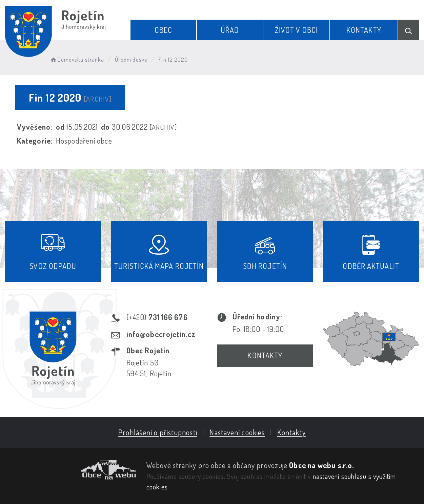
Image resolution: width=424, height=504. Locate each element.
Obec (163, 30)
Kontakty (364, 30)
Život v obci (296, 30)
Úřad (230, 30)
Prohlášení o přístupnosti (158, 432)
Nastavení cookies (237, 432)
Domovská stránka (77, 59)
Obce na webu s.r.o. (321, 465)
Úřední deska (131, 59)
